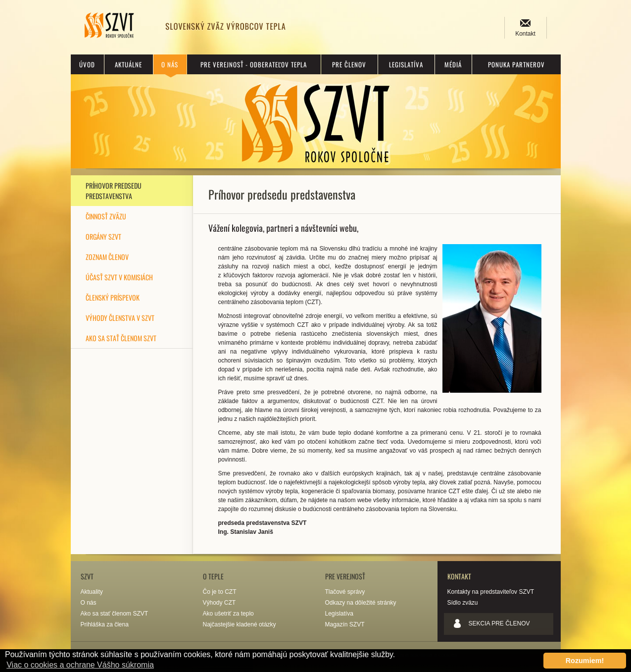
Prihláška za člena (105, 624)
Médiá (453, 64)
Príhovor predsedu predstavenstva (114, 191)
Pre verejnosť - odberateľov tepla (254, 64)
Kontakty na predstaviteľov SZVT (491, 592)
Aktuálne (128, 64)
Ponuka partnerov (516, 64)
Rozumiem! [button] (585, 661)
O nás (170, 64)
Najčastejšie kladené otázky (240, 624)
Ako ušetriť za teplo (228, 614)
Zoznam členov (107, 257)
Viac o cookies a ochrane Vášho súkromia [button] (80, 665)
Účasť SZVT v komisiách (119, 277)
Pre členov (349, 64)
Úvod (87, 64)
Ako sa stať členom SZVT (121, 338)
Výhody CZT (219, 603)
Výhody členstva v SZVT (120, 318)
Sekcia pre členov (499, 623)
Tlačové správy (345, 592)
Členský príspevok (113, 297)
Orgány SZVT (103, 236)
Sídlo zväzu (463, 603)
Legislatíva (406, 64)
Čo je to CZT (220, 592)
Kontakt (525, 34)
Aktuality (92, 592)
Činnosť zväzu (106, 216)
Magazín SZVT (345, 624)
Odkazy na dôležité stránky (361, 603)
